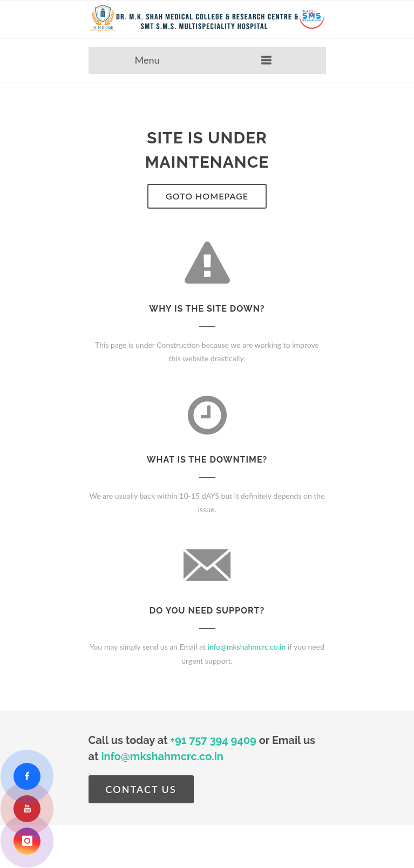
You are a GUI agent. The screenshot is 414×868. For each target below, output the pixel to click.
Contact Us (141, 789)
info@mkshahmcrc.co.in (247, 647)
